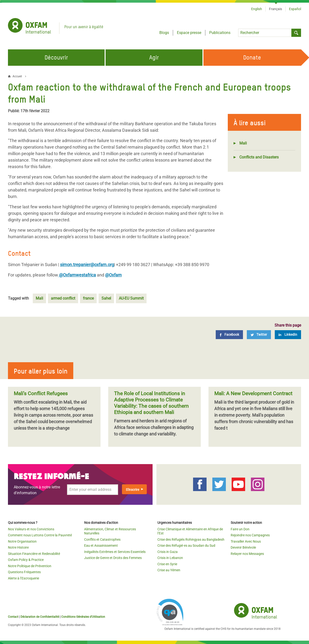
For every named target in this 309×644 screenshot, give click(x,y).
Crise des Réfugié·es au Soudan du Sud (186, 545)
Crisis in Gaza (168, 552)
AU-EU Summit (131, 298)
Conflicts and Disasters (259, 157)
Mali (243, 143)
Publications (220, 33)
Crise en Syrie (167, 564)
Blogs (164, 33)
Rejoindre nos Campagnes (250, 535)
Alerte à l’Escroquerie (24, 578)
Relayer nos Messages (247, 554)
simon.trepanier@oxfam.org (87, 265)
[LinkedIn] (288, 335)
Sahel (106, 298)
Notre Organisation (22, 541)
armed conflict (63, 298)
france (88, 298)
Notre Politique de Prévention (30, 566)
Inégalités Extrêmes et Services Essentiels (115, 552)
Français (275, 9)
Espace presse (189, 33)
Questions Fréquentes (24, 572)
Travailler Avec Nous (246, 541)
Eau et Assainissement (101, 545)
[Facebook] (229, 335)
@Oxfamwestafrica (77, 275)
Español (295, 9)
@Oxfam (113, 275)
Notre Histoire (18, 547)
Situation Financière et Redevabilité (34, 554)
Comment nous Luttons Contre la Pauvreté (40, 535)
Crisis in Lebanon (170, 558)
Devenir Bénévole (243, 547)
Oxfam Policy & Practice (26, 560)
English (257, 9)
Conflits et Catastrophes (102, 539)
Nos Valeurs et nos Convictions (31, 529)
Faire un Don (240, 529)
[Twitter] (259, 335)
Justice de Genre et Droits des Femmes (113, 558)
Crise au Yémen (169, 570)
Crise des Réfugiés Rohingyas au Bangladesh (191, 539)
